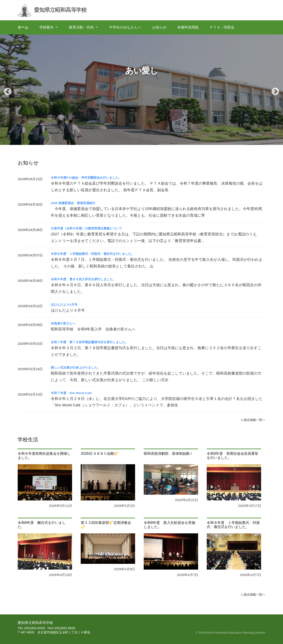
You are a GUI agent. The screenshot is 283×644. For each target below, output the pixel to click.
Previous (6, 90)
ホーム (23, 27)
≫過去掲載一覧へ (251, 420)
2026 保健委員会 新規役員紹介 (76, 203)
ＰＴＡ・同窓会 (222, 27)
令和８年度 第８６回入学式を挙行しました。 (88, 279)
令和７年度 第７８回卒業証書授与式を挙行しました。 (95, 342)
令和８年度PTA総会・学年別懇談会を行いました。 (91, 177)
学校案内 (46, 27)
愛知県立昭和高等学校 (64, 9)
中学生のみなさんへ (125, 27)
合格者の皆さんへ (65, 323)
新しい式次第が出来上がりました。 (79, 367)
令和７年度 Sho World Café (75, 393)
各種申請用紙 (188, 27)
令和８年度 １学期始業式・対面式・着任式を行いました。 (99, 254)
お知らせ (159, 27)
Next (273, 90)
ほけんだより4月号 (66, 304)
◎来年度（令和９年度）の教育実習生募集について (92, 228)
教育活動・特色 (81, 27)
